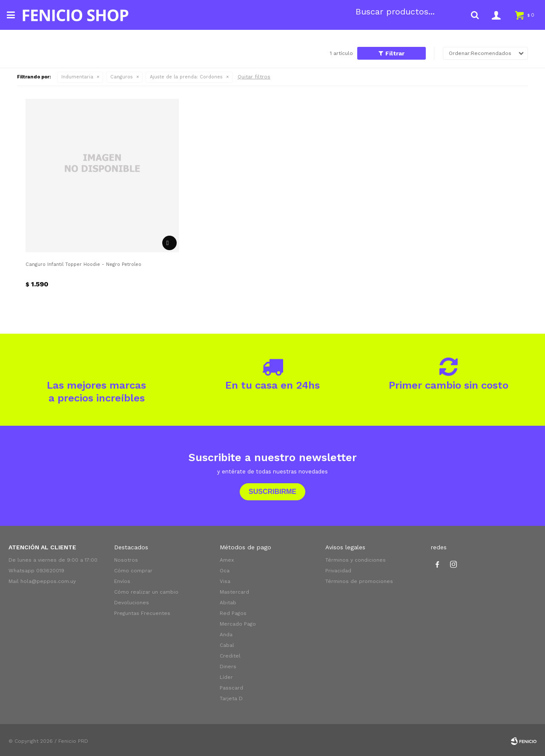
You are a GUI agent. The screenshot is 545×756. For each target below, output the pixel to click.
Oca (225, 571)
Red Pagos (233, 613)
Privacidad (338, 571)
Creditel (230, 656)
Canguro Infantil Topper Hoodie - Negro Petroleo (83, 264)
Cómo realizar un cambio (146, 592)
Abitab (228, 603)
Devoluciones (132, 603)
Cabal (227, 645)
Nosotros (126, 560)
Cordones (186, 77)
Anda (226, 635)
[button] (475, 15)
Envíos (122, 581)
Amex (227, 560)
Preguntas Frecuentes (142, 613)
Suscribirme (272, 492)
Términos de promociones (359, 581)
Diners (228, 667)
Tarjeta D (231, 698)
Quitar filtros (254, 77)
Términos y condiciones (356, 560)
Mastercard (234, 592)
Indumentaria (77, 77)
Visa (225, 581)
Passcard (231, 688)
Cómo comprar (133, 571)
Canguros (122, 77)
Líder (226, 677)
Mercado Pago (238, 624)
